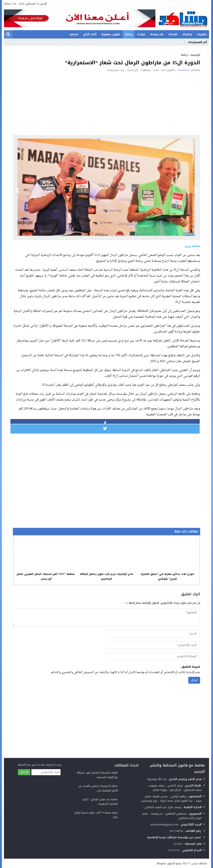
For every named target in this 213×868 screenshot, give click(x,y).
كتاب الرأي (90, 34)
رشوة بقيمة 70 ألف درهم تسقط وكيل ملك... (96, 815)
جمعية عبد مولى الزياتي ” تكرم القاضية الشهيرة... (100, 802)
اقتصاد (173, 34)
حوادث (141, 34)
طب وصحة (157, 34)
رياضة (129, 34)
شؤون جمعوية (111, 34)
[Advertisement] (106, 103)
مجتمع (74, 34)
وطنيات (187, 34)
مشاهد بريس (199, 863)
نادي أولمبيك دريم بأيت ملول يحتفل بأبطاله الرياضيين (106, 576)
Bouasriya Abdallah (189, 70)
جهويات (202, 34)
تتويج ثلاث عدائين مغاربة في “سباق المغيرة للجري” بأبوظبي (167, 576)
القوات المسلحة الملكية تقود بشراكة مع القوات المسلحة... (97, 775)
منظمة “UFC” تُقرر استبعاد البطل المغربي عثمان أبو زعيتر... (46, 576)
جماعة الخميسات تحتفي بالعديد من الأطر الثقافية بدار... (98, 788)
